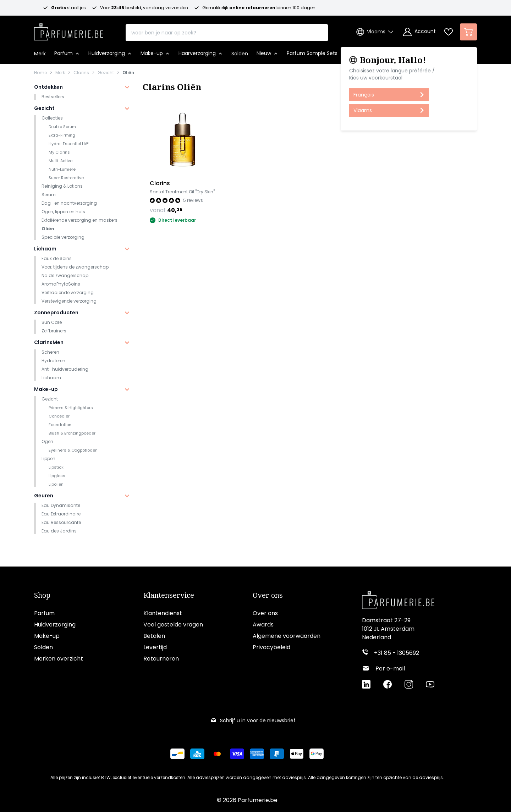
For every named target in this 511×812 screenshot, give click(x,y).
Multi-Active (61, 161)
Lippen (48, 459)
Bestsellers (53, 97)
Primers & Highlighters (71, 408)
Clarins (81, 73)
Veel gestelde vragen (173, 625)
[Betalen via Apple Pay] (297, 754)
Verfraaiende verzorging (68, 292)
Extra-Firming (62, 135)
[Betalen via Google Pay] (317, 754)
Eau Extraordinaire (61, 514)
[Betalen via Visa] (237, 754)
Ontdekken (48, 87)
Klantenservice (169, 596)
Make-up (46, 389)
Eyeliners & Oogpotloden (73, 450)
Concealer (59, 416)
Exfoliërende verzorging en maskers (79, 220)
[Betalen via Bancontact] (177, 754)
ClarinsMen (49, 342)
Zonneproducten (56, 313)
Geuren (44, 496)
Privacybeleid (271, 648)
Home (40, 73)
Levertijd (155, 648)
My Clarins (59, 152)
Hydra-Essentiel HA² (68, 144)
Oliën (128, 73)
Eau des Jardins (59, 531)
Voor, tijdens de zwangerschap (75, 267)
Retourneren (161, 659)
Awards (263, 625)
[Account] (419, 32)
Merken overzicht (59, 659)
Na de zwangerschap (65, 275)
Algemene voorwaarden (287, 636)
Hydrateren (53, 361)
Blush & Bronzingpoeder (72, 433)
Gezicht (106, 73)
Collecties (52, 118)
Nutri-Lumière (62, 169)
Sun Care (52, 322)
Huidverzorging (55, 625)
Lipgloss (57, 476)
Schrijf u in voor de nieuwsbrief (253, 721)
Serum (49, 195)
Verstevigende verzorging (69, 301)
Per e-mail (390, 669)
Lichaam (45, 249)
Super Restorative (66, 178)
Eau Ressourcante (61, 522)
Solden (43, 648)
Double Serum (62, 127)
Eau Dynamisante (61, 505)
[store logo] (68, 30)
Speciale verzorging (63, 237)
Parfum (44, 614)
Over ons (268, 596)
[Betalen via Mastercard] (217, 754)
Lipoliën (56, 484)
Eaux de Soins (57, 258)
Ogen (47, 441)
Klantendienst (163, 614)
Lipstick (56, 467)
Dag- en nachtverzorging (69, 203)
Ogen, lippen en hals (63, 212)
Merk (60, 73)
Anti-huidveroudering (65, 369)
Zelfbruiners (54, 331)
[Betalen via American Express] (257, 754)
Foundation (60, 425)
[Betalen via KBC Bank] (197, 754)
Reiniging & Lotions (62, 186)
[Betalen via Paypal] (277, 754)
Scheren (50, 352)
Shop (42, 596)
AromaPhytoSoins (61, 284)
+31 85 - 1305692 (397, 653)
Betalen (154, 636)
